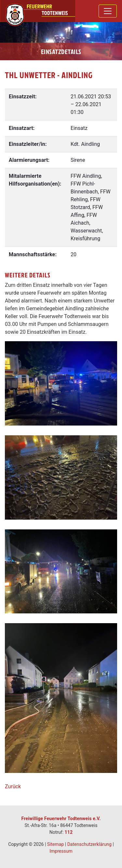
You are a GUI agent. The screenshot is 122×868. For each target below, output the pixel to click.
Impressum (61, 851)
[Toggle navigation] (108, 11)
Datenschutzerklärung (89, 844)
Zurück (13, 786)
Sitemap (55, 844)
